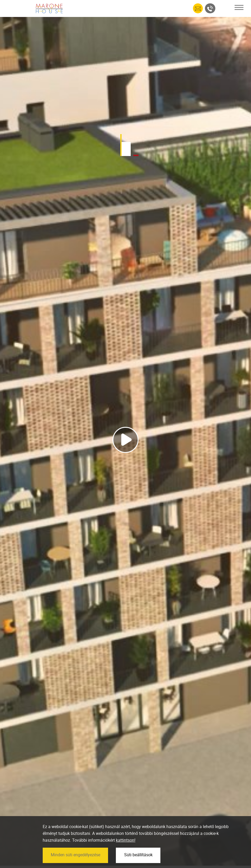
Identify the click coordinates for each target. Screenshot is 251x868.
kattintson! (126, 849)
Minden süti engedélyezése (76, 863)
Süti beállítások (138, 863)
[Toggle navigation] (239, 7)
